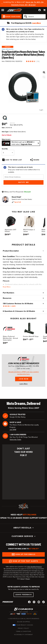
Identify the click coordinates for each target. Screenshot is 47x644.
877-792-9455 (30, 515)
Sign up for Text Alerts (25, 561)
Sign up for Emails (25, 554)
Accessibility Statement (23, 635)
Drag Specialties (8, 49)
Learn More (23, 384)
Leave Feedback (24, 595)
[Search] (34, 16)
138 (38, 61)
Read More (7, 287)
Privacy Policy (23, 628)
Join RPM (13, 430)
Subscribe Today (15, 440)
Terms (22, 579)
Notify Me (24, 182)
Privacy (28, 579)
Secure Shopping (24, 622)
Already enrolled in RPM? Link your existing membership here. (24, 373)
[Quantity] (8, 153)
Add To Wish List (14, 160)
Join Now (24, 379)
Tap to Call (18, 202)
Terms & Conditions (23, 631)
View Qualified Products (34, 567)
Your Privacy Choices (25, 625)
